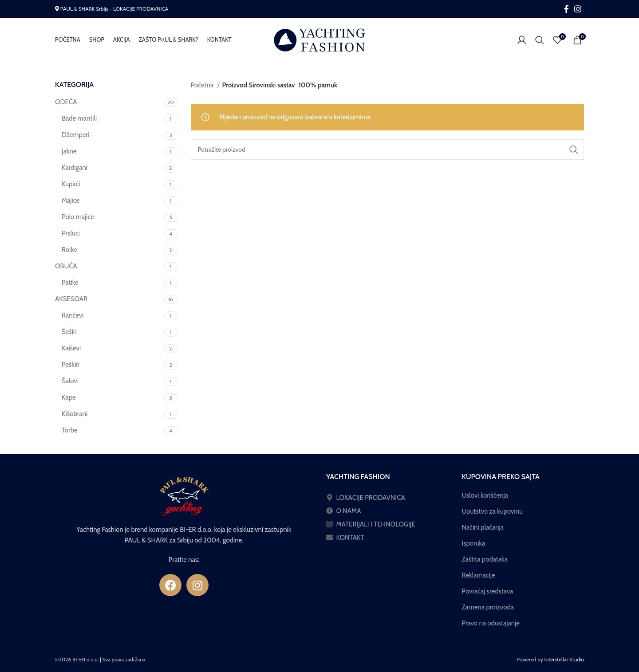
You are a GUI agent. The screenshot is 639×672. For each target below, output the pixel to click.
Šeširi (69, 332)
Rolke (69, 250)
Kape (69, 397)
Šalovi (70, 381)
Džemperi (76, 135)
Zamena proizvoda (488, 607)
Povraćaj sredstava (488, 591)
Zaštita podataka (485, 559)
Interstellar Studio (564, 659)
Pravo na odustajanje (491, 623)
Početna (203, 85)
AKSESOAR (71, 299)
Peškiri (71, 365)
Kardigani (75, 168)
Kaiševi (71, 348)
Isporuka (474, 543)
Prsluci (71, 233)
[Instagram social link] (578, 9)
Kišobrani (75, 414)
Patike (70, 283)
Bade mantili (79, 118)
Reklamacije (479, 575)
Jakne (69, 151)
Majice (71, 200)
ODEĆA (66, 102)
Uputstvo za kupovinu (493, 511)
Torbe (70, 430)
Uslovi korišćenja (485, 495)
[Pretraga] (540, 40)
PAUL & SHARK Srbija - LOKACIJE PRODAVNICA (114, 9)
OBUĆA (66, 266)
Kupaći (71, 184)
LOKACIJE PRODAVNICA (370, 498)
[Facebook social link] (566, 9)
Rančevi (73, 315)
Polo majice (78, 217)
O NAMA (348, 511)
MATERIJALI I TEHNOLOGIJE (376, 524)
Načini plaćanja (483, 527)
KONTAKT (350, 538)
